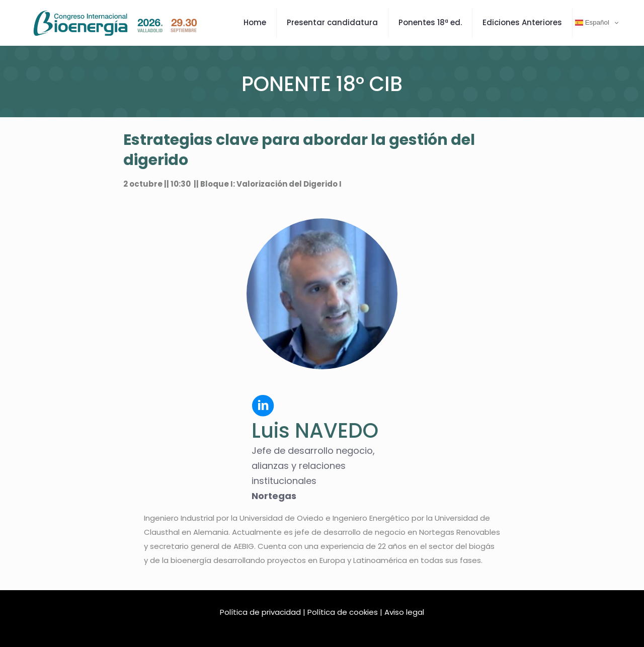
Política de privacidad (260, 612)
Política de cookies (343, 612)
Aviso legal (404, 612)
